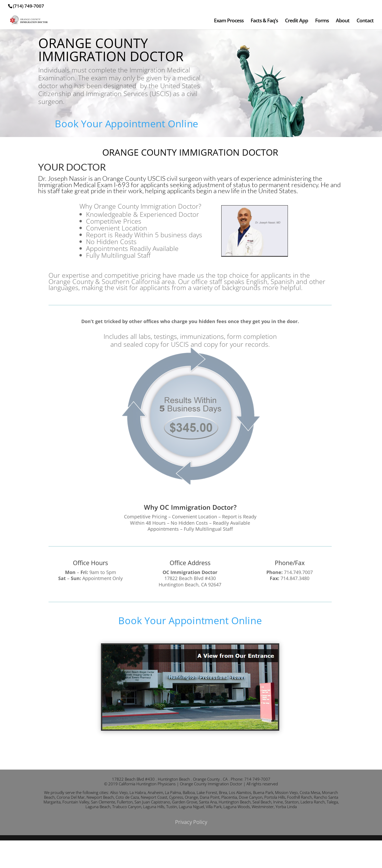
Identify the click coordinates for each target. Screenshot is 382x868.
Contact (365, 21)
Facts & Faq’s (264, 21)
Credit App (297, 21)
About (343, 21)
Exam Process (229, 21)
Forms (322, 21)
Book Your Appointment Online (127, 123)
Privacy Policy (191, 822)
